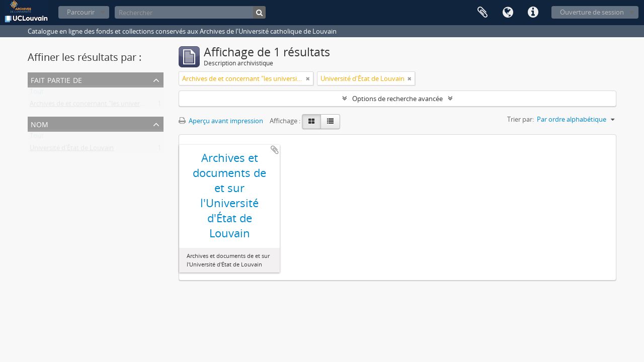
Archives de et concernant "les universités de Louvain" (110, 106)
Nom (39, 123)
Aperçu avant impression (221, 121)
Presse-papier (482, 13)
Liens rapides (533, 13)
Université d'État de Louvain (72, 150)
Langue (508, 13)
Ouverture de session (592, 12)
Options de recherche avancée (397, 99)
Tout (37, 94)
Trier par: (520, 119)
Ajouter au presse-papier (275, 150)
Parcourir (81, 12)
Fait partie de (56, 79)
